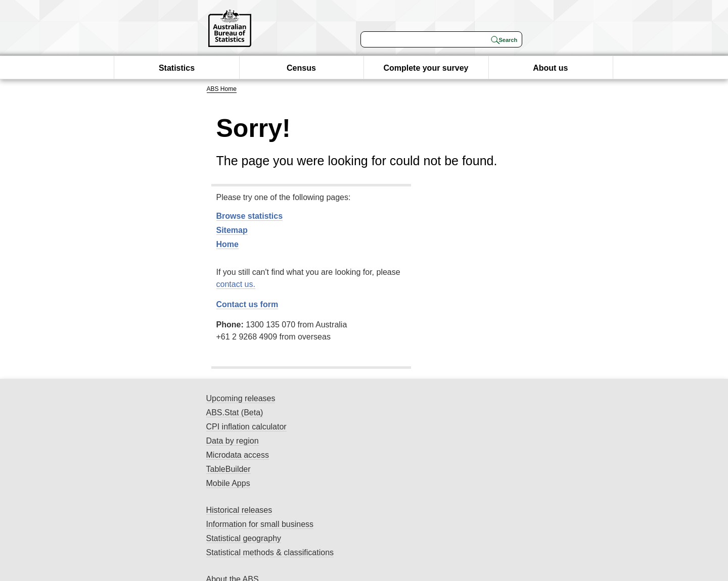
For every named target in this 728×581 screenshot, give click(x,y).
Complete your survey (426, 68)
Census (301, 68)
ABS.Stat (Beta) (235, 413)
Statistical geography (244, 538)
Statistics (177, 68)
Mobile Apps (228, 483)
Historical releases (239, 510)
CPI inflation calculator (246, 427)
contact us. (236, 284)
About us (550, 68)
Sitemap (232, 230)
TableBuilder (229, 469)
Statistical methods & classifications (270, 552)
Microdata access (238, 455)
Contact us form (247, 304)
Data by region (233, 441)
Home (227, 244)
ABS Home (222, 89)
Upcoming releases (241, 398)
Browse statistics (250, 216)
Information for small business (260, 524)
